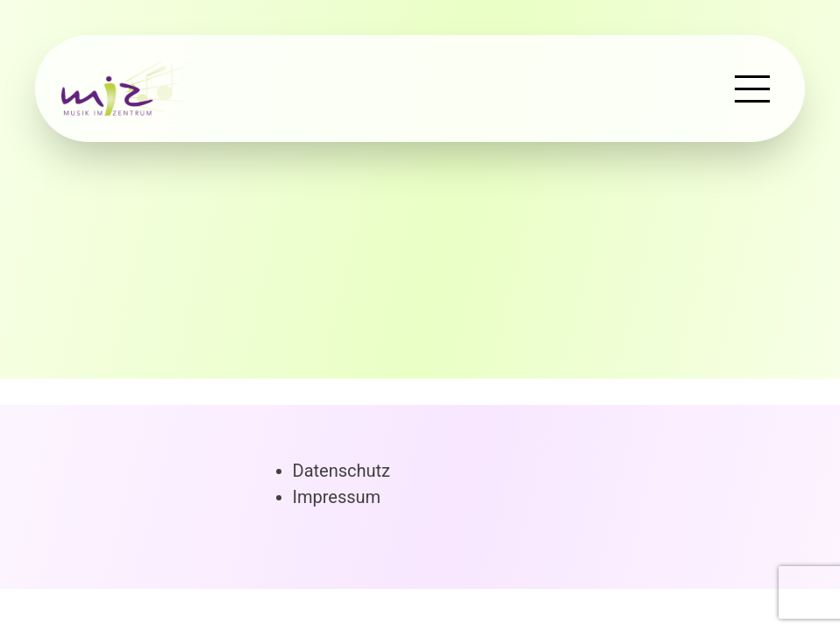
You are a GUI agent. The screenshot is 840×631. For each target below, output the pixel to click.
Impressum (337, 497)
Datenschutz (342, 471)
